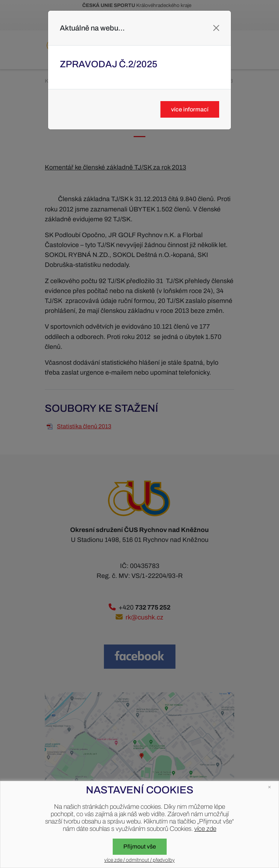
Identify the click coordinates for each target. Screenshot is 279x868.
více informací (190, 109)
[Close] (216, 28)
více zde (205, 829)
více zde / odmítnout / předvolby (139, 860)
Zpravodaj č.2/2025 (109, 64)
